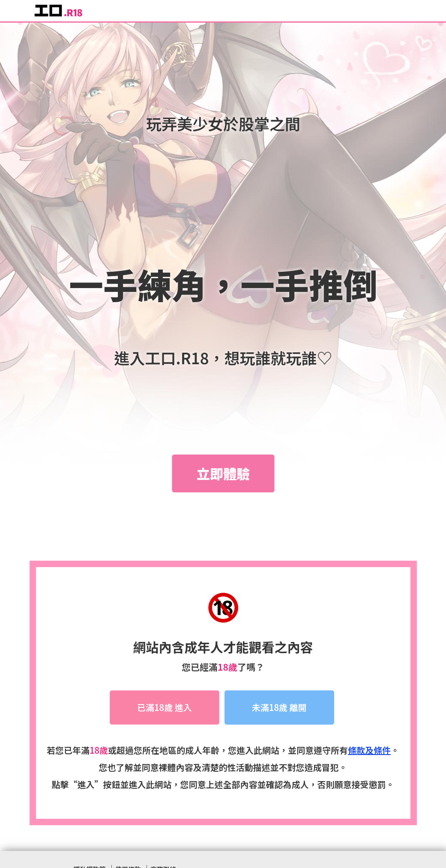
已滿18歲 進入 (165, 708)
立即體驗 (223, 473)
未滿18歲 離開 (279, 708)
